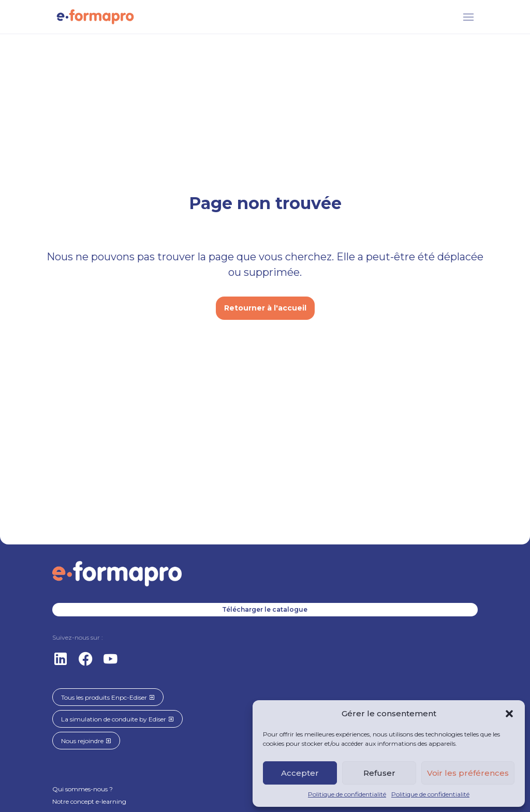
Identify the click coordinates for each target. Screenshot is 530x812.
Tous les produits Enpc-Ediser (108, 697)
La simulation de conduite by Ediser (117, 719)
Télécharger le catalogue (265, 609)
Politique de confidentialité (347, 794)
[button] (509, 714)
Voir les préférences (468, 773)
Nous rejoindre (86, 741)
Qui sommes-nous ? (83, 789)
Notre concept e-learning (89, 801)
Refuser (379, 773)
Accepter (300, 773)
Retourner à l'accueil (265, 308)
